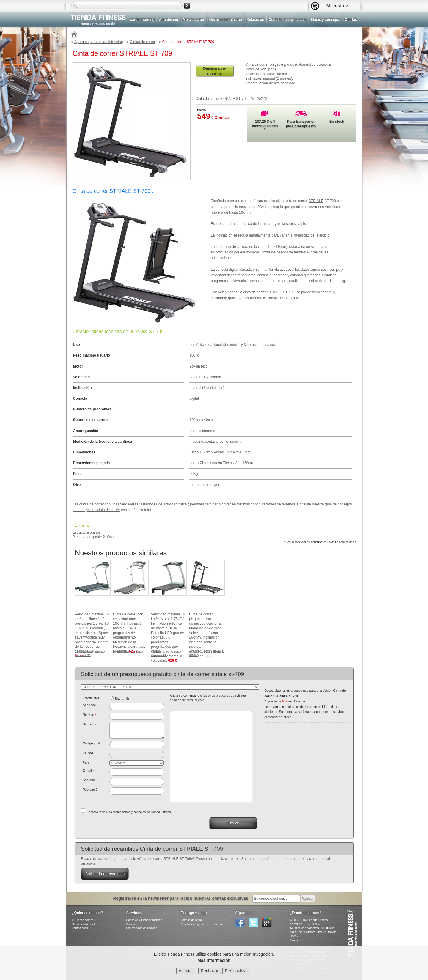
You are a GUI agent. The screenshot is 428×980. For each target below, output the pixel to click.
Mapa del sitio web (84, 924)
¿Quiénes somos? (83, 920)
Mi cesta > (337, 6)
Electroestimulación (225, 20)
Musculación (193, 20)
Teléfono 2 (90, 790)
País (86, 762)
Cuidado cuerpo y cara (288, 20)
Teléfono (90, 780)
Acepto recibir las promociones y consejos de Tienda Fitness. (130, 812)
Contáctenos (80, 928)
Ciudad (88, 753)
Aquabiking (169, 20)
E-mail (88, 771)
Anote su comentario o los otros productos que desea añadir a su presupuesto (208, 698)
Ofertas (351, 20)
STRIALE (316, 201)
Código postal (92, 743)
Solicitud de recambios (105, 874)
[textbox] (137, 745)
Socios (130, 924)
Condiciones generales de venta (201, 924)
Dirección (89, 724)
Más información (214, 960)
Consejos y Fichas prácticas (144, 920)
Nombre (89, 715)
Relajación (255, 20)
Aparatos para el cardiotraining (99, 42)
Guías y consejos (326, 20)
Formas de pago (191, 920)
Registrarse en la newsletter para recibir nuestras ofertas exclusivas (181, 898)
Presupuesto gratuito (215, 71)
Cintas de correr (143, 42)
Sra (117, 699)
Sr (128, 699)
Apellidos (90, 705)
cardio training (142, 20)
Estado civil (91, 698)
